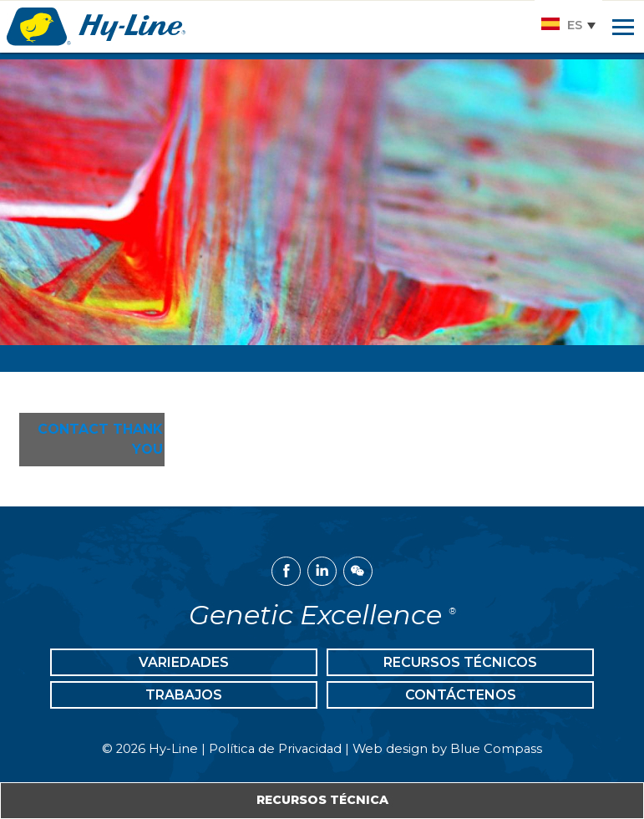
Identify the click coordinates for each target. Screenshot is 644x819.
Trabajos (184, 695)
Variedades (184, 662)
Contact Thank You (100, 439)
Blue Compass (496, 749)
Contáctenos (461, 695)
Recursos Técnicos (460, 662)
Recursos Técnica (322, 800)
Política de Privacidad (275, 749)
